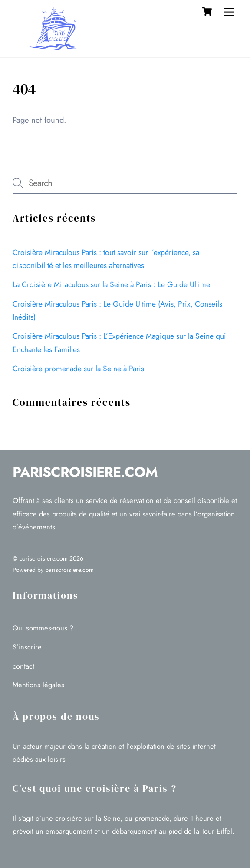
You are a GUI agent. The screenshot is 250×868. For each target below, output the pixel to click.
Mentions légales (38, 685)
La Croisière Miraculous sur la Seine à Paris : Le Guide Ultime (111, 284)
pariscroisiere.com (43, 558)
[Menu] (229, 12)
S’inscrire (27, 647)
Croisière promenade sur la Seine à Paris (78, 369)
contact (23, 666)
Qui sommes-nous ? (43, 628)
